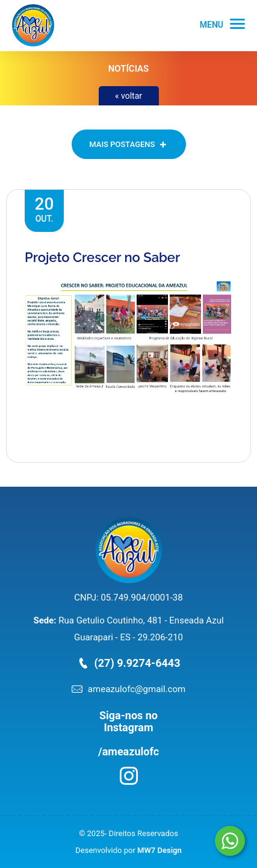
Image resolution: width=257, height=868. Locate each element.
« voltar (128, 96)
